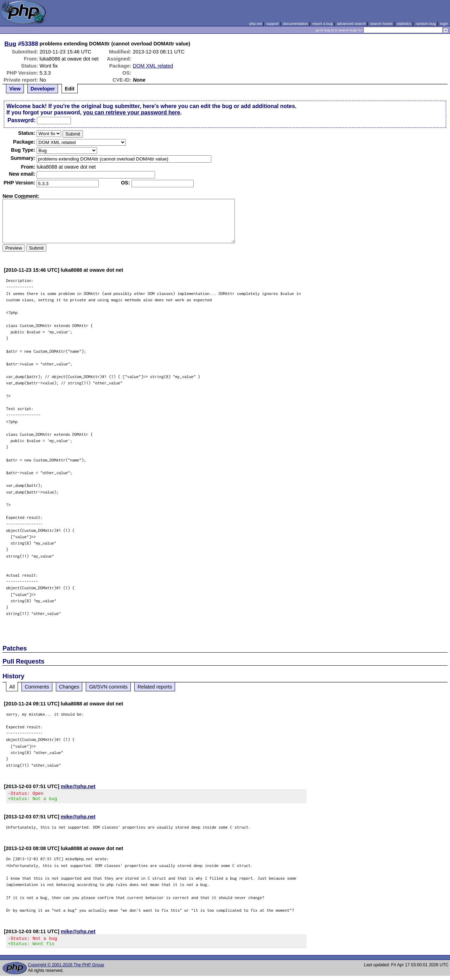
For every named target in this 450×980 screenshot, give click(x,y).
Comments (37, 687)
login (444, 24)
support (272, 24)
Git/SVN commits (108, 687)
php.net (256, 24)
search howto (381, 24)
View (15, 89)
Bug (11, 44)
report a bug (322, 24)
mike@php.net (78, 786)
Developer (43, 89)
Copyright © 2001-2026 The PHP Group (66, 969)
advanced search (351, 24)
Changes (69, 687)
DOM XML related (153, 66)
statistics (404, 24)
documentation (295, 24)
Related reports (155, 687)
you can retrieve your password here (131, 112)
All (12, 687)
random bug (426, 24)
